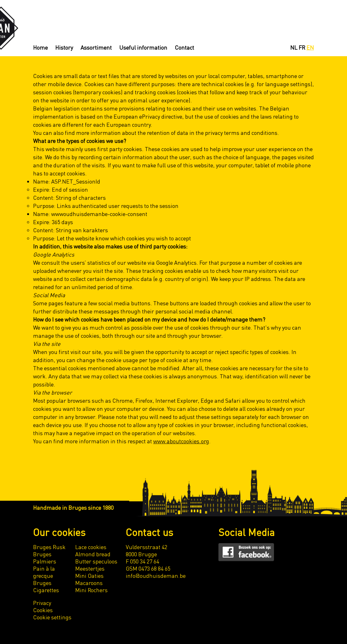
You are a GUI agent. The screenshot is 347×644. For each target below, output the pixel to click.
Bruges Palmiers (45, 558)
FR (302, 47)
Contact (184, 47)
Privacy (42, 603)
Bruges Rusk (49, 547)
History (64, 47)
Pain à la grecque (44, 572)
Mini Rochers (91, 590)
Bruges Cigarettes (46, 586)
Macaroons (89, 583)
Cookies (43, 610)
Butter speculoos (96, 561)
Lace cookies (91, 547)
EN (310, 47)
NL (294, 47)
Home (40, 47)
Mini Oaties (89, 575)
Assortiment (96, 47)
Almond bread (93, 554)
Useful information (143, 47)
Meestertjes (90, 568)
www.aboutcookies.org (181, 441)
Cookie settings (52, 617)
